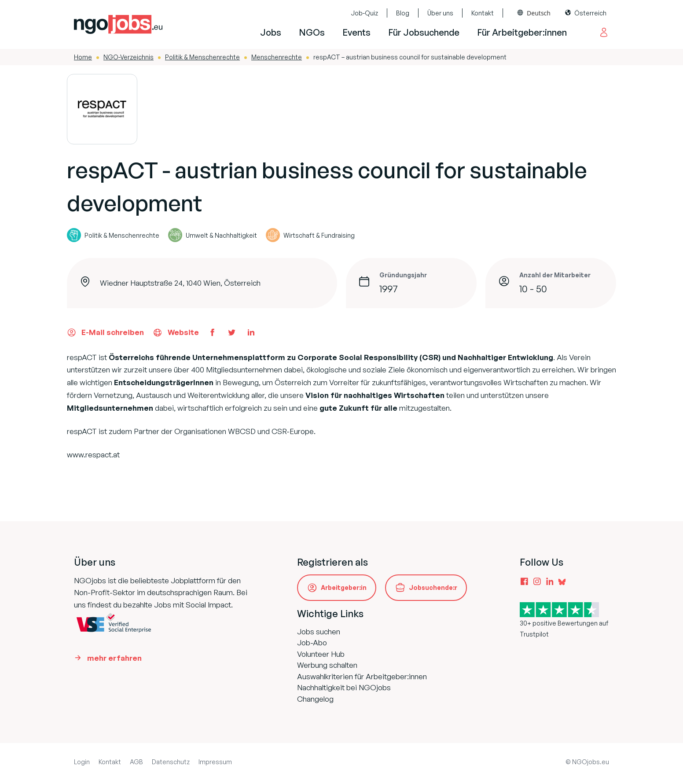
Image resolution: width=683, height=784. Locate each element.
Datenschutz (171, 762)
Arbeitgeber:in (344, 587)
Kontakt (483, 13)
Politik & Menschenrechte (202, 57)
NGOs (312, 32)
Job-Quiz (364, 13)
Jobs (271, 32)
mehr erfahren (114, 658)
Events (356, 32)
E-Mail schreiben (105, 332)
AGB (136, 762)
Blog (403, 13)
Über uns (440, 13)
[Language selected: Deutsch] (534, 13)
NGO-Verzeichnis (129, 57)
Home (83, 57)
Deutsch (539, 13)
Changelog (315, 699)
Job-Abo (312, 642)
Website (176, 332)
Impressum (215, 762)
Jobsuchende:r (433, 587)
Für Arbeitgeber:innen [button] (522, 32)
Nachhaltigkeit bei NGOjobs (344, 687)
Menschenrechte (277, 57)
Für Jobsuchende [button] (424, 32)
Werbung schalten (327, 665)
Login (82, 762)
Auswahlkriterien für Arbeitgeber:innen (362, 676)
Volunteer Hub (321, 654)
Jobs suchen (319, 631)
